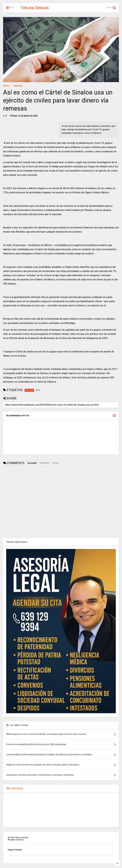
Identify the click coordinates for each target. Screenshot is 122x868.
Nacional (18, 86)
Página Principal (15, 850)
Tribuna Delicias (34, 8)
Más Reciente (15, 788)
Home (6, 86)
